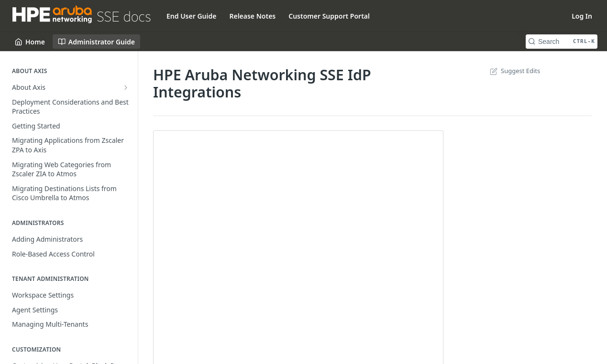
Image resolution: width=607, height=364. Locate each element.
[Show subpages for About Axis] (126, 87)
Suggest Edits (514, 71)
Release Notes (252, 16)
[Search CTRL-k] (562, 42)
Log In (582, 16)
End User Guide (191, 16)
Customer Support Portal (329, 16)
